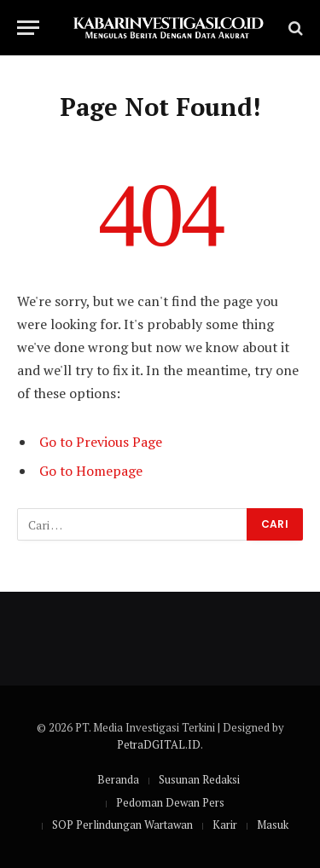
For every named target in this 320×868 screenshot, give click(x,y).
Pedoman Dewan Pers (170, 802)
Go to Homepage (91, 471)
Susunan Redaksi (199, 779)
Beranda (118, 779)
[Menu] (28, 28)
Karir (225, 825)
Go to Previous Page (101, 442)
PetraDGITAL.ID (159, 744)
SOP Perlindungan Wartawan (122, 825)
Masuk (273, 825)
